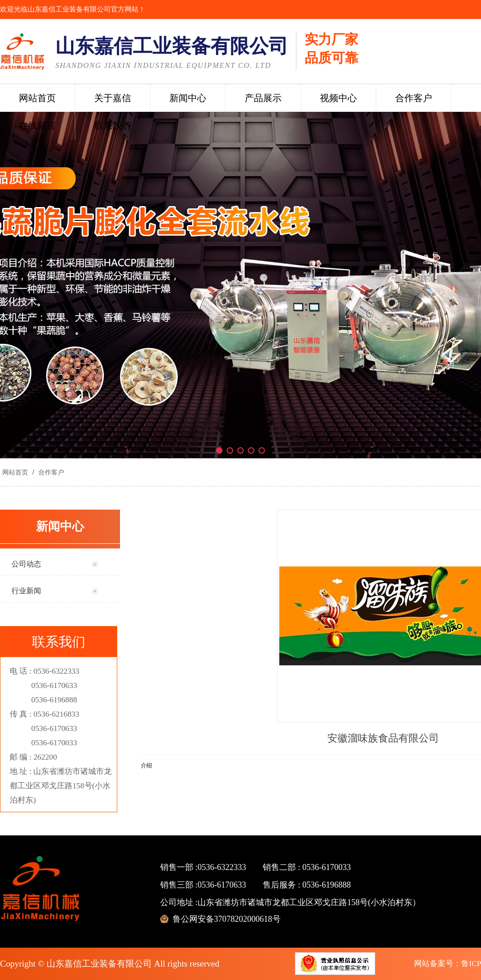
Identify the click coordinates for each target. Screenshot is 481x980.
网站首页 (15, 472)
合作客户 (50, 472)
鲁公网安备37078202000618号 (227, 919)
